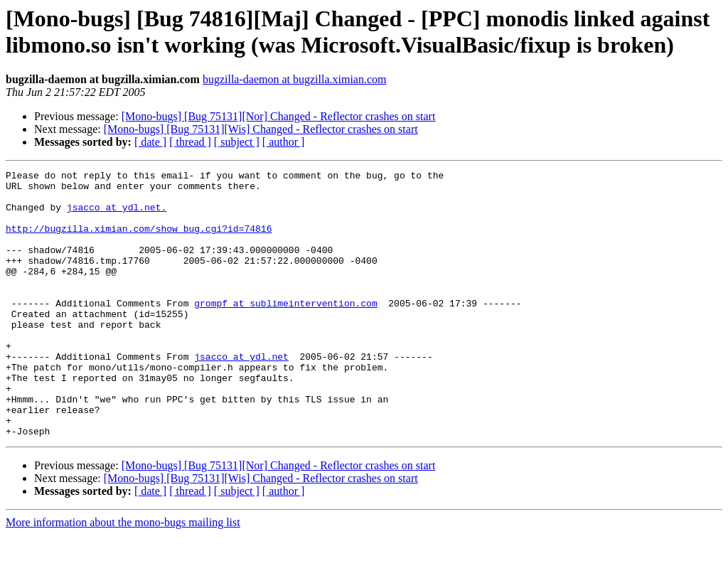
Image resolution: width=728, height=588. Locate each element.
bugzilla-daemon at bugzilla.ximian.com (295, 79)
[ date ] (150, 142)
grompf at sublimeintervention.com (285, 331)
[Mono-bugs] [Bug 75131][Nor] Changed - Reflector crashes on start (279, 116)
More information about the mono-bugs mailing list (123, 576)
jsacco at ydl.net (241, 395)
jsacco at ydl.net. (117, 215)
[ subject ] (237, 142)
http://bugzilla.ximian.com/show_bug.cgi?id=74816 (139, 241)
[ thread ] (190, 142)
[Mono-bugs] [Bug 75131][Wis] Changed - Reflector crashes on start (261, 129)
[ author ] (284, 142)
